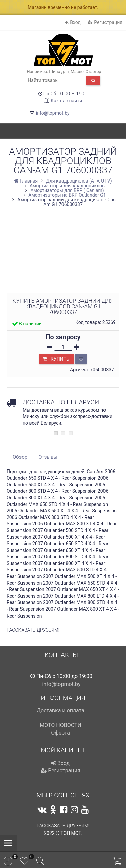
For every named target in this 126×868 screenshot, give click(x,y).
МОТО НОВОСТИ (60, 725)
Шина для (59, 71)
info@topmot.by (53, 113)
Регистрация (105, 22)
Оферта (60, 733)
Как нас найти (66, 101)
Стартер (94, 71)
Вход (73, 22)
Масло (77, 71)
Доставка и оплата (60, 710)
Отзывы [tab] (48, 457)
